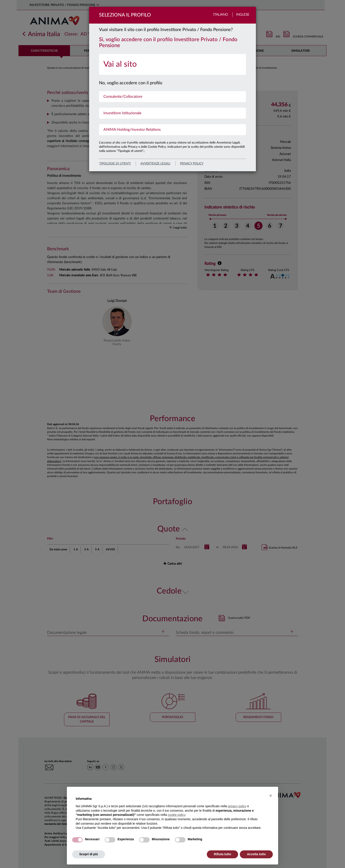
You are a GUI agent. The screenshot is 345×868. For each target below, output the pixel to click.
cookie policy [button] (177, 815)
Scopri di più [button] (89, 854)
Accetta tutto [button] (256, 854)
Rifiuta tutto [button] (223, 854)
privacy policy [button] (237, 806)
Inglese (243, 15)
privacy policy (192, 164)
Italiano (221, 15)
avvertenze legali (155, 164)
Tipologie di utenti (115, 164)
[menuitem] (172, 64)
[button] (271, 796)
